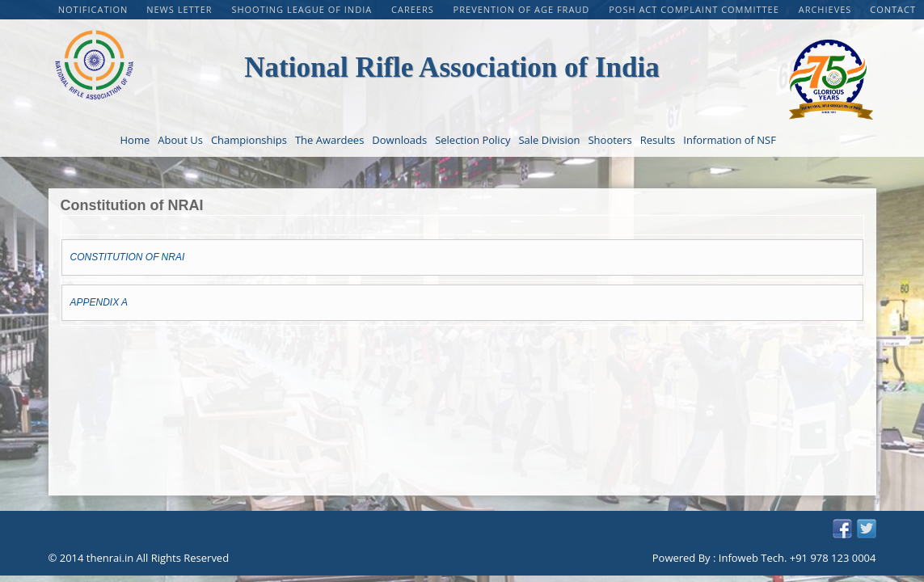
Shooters (610, 140)
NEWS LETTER (181, 9)
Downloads (399, 140)
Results (658, 140)
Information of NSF (730, 140)
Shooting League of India (303, 9)
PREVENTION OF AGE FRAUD (523, 9)
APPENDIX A (99, 302)
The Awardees (329, 140)
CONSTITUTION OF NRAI (128, 257)
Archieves (825, 9)
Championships (249, 140)
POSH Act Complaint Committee (695, 9)
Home (135, 140)
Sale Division (549, 140)
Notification (93, 9)
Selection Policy (473, 140)
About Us (180, 140)
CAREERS (414, 9)
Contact (893, 9)
